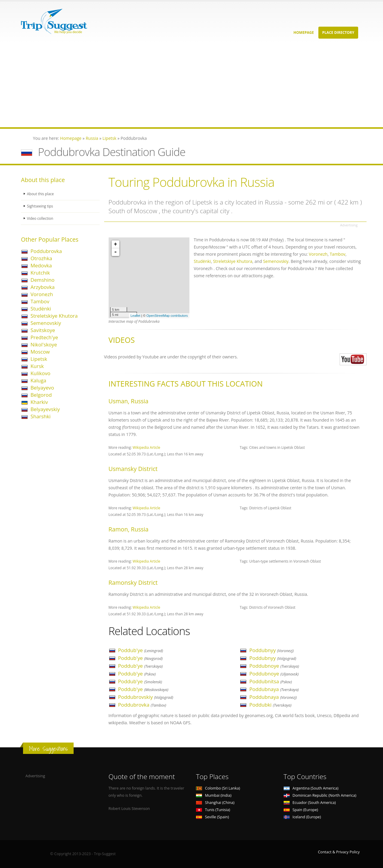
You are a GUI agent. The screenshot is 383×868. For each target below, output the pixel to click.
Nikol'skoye (44, 344)
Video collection (41, 218)
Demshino (42, 280)
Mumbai (214, 795)
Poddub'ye (141, 650)
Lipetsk (39, 359)
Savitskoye (43, 330)
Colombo (218, 788)
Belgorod (41, 395)
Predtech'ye (44, 337)
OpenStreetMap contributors (167, 316)
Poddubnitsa (270, 681)
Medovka (41, 265)
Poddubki (270, 705)
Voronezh (42, 294)
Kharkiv (39, 402)
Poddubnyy (271, 650)
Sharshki (41, 416)
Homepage (304, 32)
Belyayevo (42, 388)
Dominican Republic (320, 795)
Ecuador (310, 803)
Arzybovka (43, 287)
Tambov (40, 301)
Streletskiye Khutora (54, 316)
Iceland (302, 817)
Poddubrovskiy (146, 697)
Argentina (311, 788)
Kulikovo (40, 373)
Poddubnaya (274, 689)
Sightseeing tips (41, 206)
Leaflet (135, 316)
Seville (212, 817)
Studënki (41, 309)
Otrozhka (41, 258)
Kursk (37, 366)
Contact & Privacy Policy (339, 852)
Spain (301, 810)
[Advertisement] (180, 85)
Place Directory (338, 32)
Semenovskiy (46, 323)
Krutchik (40, 273)
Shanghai (215, 803)
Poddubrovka (46, 251)
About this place (41, 194)
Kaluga (38, 380)
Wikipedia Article (146, 447)
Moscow (40, 352)
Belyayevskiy (45, 409)
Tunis (213, 810)
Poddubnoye (274, 666)
